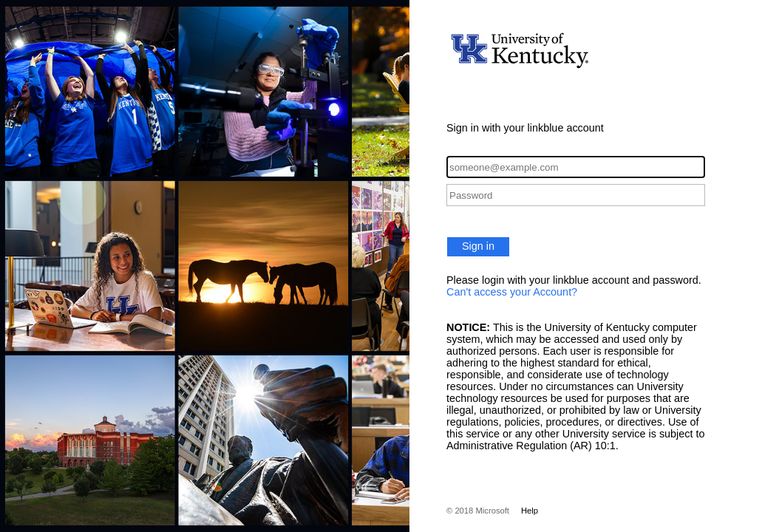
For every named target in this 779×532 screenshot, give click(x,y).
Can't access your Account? (512, 292)
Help (530, 511)
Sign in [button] (478, 246)
